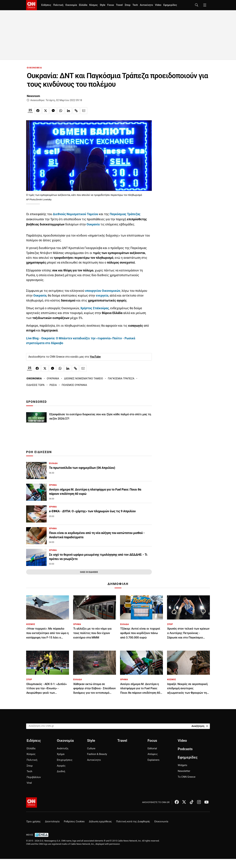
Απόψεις (153, 754)
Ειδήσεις (46, 5)
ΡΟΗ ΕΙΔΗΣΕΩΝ (39, 452)
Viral (29, 783)
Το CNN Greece (187, 777)
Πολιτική (58, 5)
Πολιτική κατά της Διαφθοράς (133, 822)
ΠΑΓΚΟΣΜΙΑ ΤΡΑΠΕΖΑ (121, 378)
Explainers (154, 760)
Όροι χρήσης (34, 822)
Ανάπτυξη (63, 748)
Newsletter (184, 771)
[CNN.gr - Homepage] (32, 5)
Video (158, 5)
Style (102, 5)
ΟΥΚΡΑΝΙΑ (53, 378)
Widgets (182, 765)
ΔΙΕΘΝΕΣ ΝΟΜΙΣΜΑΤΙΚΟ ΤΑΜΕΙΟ (84, 378)
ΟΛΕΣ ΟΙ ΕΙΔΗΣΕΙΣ (89, 572)
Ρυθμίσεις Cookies (74, 822)
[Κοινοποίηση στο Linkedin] (68, 111)
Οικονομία (71, 5)
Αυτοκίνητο (146, 5)
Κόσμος (94, 5)
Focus (111, 5)
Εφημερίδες (170, 5)
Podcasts (185, 749)
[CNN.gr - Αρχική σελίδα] (32, 802)
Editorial (152, 748)
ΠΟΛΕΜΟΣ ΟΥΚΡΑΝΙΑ (74, 385)
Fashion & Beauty (97, 754)
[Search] (200, 726)
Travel (119, 5)
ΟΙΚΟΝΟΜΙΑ (34, 68)
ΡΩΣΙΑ (53, 385)
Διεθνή (61, 771)
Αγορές (61, 766)
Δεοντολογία (52, 822)
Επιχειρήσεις (65, 760)
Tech (135, 5)
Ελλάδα (83, 5)
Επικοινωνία (161, 822)
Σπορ (127, 5)
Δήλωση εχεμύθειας (100, 822)
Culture (91, 748)
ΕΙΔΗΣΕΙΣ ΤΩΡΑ (36, 385)
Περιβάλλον (34, 777)
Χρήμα (61, 754)
